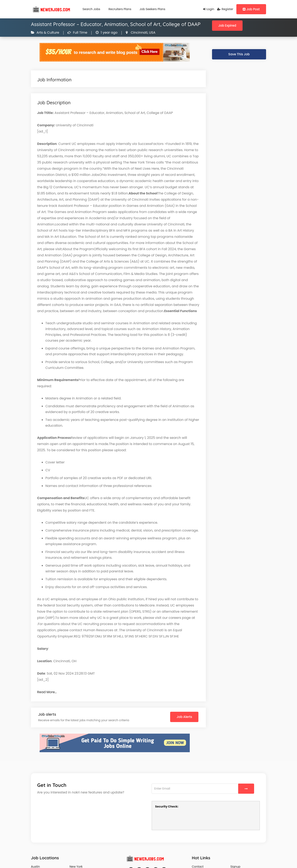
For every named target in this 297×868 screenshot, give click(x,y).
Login (209, 9)
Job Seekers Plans (153, 9)
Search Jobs (91, 9)
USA (152, 33)
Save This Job (239, 54)
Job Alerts (184, 717)
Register (225, 9)
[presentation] (186, 819)
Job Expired (227, 25)
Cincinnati (139, 33)
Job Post (251, 9)
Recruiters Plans (120, 9)
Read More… (47, 692)
